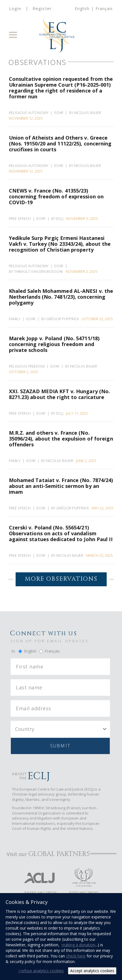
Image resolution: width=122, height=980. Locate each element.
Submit (60, 746)
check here (76, 956)
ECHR (59, 113)
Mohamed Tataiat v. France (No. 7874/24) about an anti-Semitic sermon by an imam (61, 486)
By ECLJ (58, 218)
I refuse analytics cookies (41, 971)
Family (15, 319)
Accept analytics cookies (92, 971)
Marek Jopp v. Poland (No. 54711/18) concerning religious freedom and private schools (54, 344)
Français (104, 8)
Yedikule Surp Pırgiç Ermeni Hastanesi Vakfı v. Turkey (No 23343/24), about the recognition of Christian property (60, 244)
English (82, 8)
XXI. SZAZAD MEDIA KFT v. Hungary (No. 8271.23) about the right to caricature (60, 394)
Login (15, 8)
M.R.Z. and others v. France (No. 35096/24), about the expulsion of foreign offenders (61, 438)
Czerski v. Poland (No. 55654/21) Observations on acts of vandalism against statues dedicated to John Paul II (61, 533)
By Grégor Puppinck (61, 319)
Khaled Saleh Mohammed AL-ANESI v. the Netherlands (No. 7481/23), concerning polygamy (61, 297)
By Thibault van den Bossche (37, 271)
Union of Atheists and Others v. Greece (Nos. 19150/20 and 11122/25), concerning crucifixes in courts (60, 143)
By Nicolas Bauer (86, 113)
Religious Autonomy (29, 113)
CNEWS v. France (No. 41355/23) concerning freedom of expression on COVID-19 (56, 196)
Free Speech (20, 218)
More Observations (61, 579)
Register (42, 8)
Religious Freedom (27, 366)
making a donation (78, 945)
